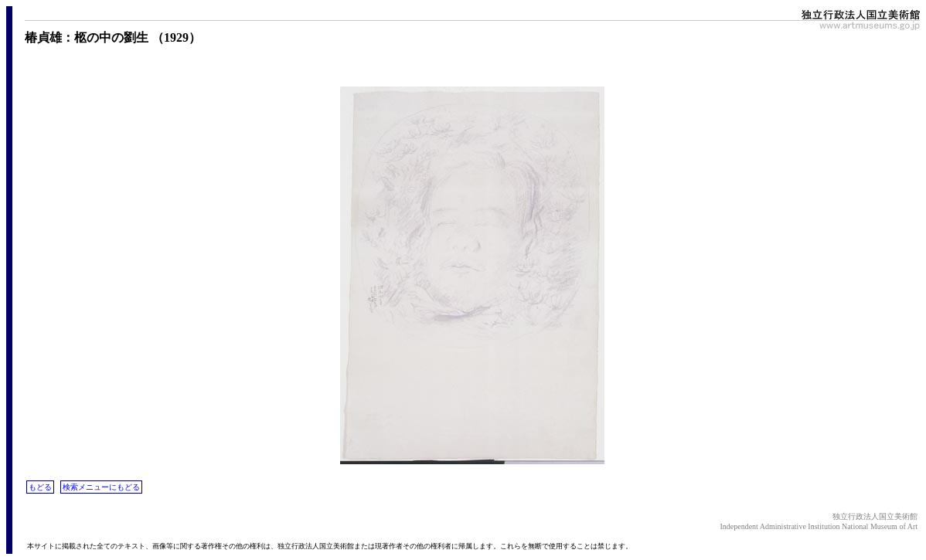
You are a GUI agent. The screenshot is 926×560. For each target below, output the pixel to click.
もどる (40, 487)
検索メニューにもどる (101, 487)
